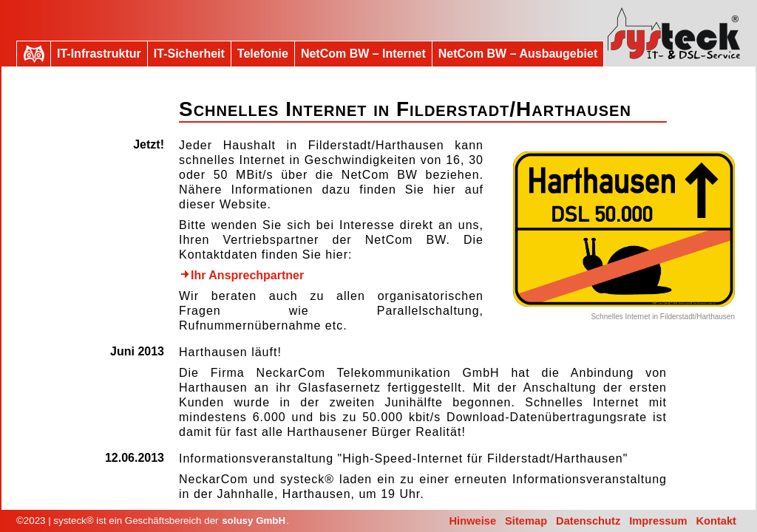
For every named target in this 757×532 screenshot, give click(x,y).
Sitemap (526, 521)
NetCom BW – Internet (363, 54)
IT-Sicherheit (189, 54)
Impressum (658, 521)
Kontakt (716, 521)
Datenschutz (588, 521)
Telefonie (263, 54)
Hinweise (473, 521)
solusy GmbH (254, 521)
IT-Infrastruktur (99, 54)
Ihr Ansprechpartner (242, 275)
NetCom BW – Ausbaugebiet (518, 54)
